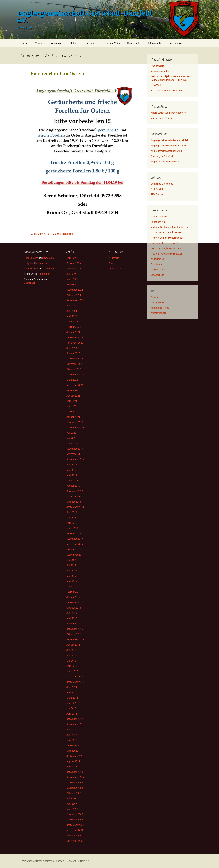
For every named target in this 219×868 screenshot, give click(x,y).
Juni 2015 (72, 655)
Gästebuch (133, 43)
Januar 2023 (73, 353)
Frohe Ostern (157, 66)
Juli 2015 (71, 650)
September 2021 (75, 390)
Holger (27, 263)
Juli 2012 (71, 730)
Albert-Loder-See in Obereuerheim (168, 113)
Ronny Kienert (31, 269)
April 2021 (72, 401)
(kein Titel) (156, 85)
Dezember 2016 (75, 602)
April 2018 (72, 523)
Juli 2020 (71, 433)
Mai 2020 (71, 438)
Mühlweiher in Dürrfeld (162, 118)
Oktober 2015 (74, 634)
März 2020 (72, 443)
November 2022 (75, 364)
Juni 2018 (72, 512)
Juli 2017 (71, 565)
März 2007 (72, 809)
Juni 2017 (72, 571)
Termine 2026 (112, 43)
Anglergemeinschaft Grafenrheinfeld (170, 140)
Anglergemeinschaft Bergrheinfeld (169, 146)
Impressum (175, 43)
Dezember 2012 (75, 719)
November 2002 (75, 830)
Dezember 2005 (75, 820)
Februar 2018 (74, 533)
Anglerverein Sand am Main (165, 162)
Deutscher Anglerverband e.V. (166, 248)
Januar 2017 (73, 597)
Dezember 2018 (75, 491)
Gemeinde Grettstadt (162, 184)
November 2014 (75, 677)
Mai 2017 (71, 576)
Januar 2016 (73, 624)
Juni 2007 (72, 804)
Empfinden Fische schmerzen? (167, 232)
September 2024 (75, 300)
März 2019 (72, 480)
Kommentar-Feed (160, 308)
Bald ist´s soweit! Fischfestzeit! (167, 91)
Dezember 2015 (75, 629)
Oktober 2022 (74, 369)
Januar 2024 (73, 332)
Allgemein (114, 258)
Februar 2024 (74, 327)
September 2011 (75, 756)
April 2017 (72, 581)
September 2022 (75, 375)
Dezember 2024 (75, 290)
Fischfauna (157, 264)
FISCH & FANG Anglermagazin (167, 254)
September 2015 (75, 639)
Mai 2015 (71, 661)
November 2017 (75, 544)
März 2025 (72, 279)
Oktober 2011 (74, 751)
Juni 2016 (72, 613)
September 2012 (75, 724)
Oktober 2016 (74, 608)
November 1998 (75, 841)
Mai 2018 (71, 518)
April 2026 (72, 258)
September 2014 (75, 682)
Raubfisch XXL (158, 222)
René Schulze (31, 258)
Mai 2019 (71, 470)
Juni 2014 (72, 687)
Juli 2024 (71, 306)
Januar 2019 (73, 486)
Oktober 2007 (74, 793)
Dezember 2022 (75, 359)
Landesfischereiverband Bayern (167, 243)
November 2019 (75, 454)
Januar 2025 (73, 284)
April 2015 (72, 666)
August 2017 (73, 560)
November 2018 (75, 496)
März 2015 (72, 671)
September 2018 (75, 507)
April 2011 (72, 767)
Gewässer (91, 43)
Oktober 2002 (74, 836)
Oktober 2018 (74, 502)
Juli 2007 (71, 798)
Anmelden (156, 297)
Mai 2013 (71, 708)
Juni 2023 (72, 348)
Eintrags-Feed (158, 302)
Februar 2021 (74, 412)
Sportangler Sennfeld (162, 156)
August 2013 (73, 703)
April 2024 (72, 316)
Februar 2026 (74, 263)
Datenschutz (154, 43)
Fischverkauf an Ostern (58, 74)
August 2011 (73, 761)
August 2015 (73, 645)
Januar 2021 (73, 417)
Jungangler (56, 43)
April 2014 (72, 692)
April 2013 (72, 714)
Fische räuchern (159, 217)
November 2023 (75, 343)
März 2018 (72, 528)
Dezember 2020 (75, 422)
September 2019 (75, 459)
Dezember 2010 (75, 772)
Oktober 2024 (74, 295)
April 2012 (72, 740)
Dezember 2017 (75, 539)
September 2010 (75, 777)
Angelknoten (157, 259)
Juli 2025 (71, 274)
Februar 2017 (74, 592)
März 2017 (72, 586)
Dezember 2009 (75, 783)
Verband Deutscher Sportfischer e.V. (170, 227)
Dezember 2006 (75, 814)
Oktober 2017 (74, 549)
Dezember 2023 (75, 337)
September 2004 (75, 825)
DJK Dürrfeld (157, 189)
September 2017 (75, 555)
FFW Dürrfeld (157, 194)
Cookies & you (158, 270)
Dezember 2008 (75, 788)
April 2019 (72, 475)
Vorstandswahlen (160, 71)
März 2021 (72, 406)
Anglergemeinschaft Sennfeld (166, 151)
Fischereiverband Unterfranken (167, 238)
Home (24, 43)
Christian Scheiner (65, 234)
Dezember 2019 (75, 449)
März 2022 (72, 380)
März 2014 (72, 698)
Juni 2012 (72, 735)
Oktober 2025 (74, 269)
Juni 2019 (72, 465)
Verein (39, 43)
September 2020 (75, 428)
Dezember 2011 (75, 745)
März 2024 (72, 322)
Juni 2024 (72, 311)
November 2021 (75, 385)
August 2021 (73, 396)
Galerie (74, 43)
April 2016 (72, 618)
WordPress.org (159, 313)
